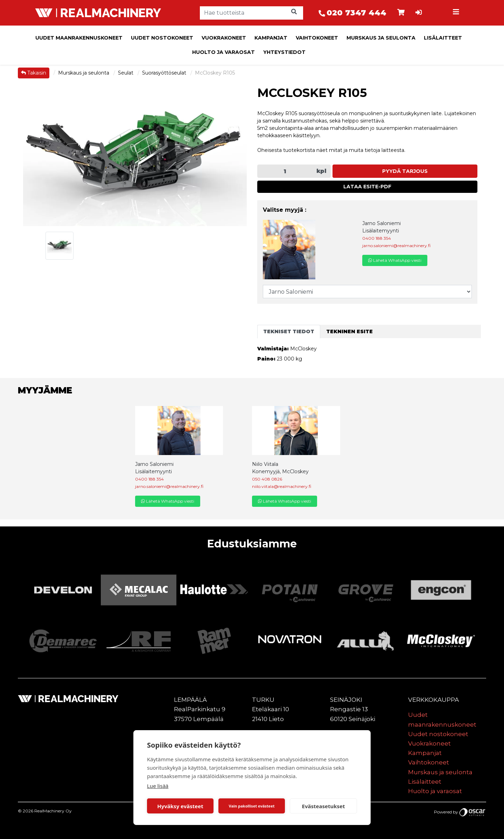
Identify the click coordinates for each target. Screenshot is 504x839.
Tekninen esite (349, 331)
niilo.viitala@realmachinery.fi (282, 486)
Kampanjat (271, 38)
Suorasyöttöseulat (165, 73)
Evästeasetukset (324, 806)
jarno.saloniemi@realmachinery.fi (396, 246)
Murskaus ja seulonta (381, 38)
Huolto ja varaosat (223, 52)
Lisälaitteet (443, 38)
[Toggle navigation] (457, 13)
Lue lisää (158, 786)
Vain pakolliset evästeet (251, 806)
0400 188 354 (377, 238)
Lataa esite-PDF (367, 187)
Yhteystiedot (284, 52)
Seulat (126, 73)
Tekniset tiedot (289, 331)
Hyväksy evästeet (180, 806)
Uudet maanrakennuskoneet (79, 38)
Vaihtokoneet (317, 38)
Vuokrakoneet (224, 38)
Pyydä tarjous (405, 171)
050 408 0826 (267, 479)
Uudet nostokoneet (162, 38)
